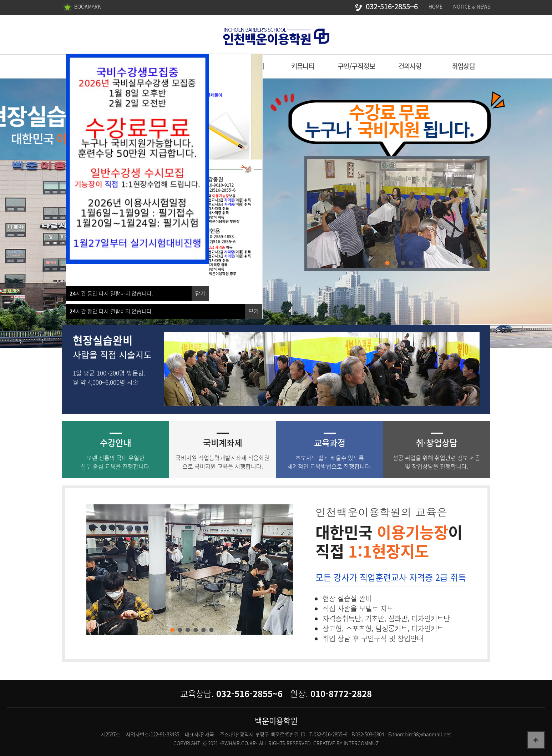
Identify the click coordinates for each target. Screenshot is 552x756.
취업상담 (464, 66)
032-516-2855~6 (385, 6)
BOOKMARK (82, 7)
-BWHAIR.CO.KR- (239, 743)
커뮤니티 (303, 66)
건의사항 (410, 66)
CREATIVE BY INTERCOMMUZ (346, 743)
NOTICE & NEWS (472, 6)
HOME (435, 6)
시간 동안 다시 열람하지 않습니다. (111, 311)
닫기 (254, 311)
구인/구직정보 (356, 66)
